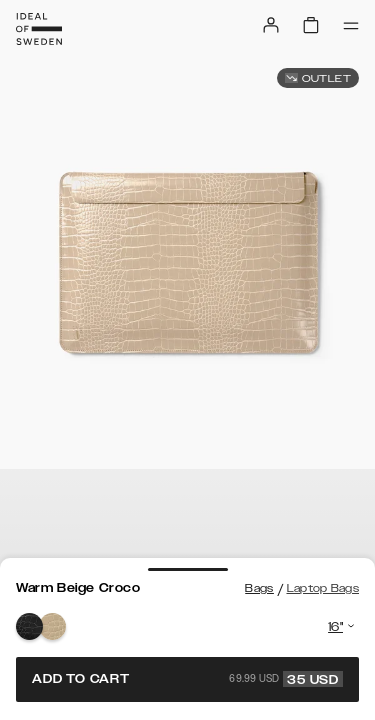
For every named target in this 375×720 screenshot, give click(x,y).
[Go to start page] (39, 29)
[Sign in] (271, 25)
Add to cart (187, 679)
